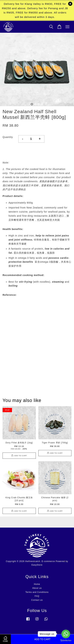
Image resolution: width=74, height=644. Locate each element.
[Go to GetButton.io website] (66, 641)
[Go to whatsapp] (66, 634)
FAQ (37, 596)
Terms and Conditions (37, 592)
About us (37, 588)
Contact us (37, 600)
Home (37, 584)
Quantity (8, 137)
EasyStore (37, 565)
